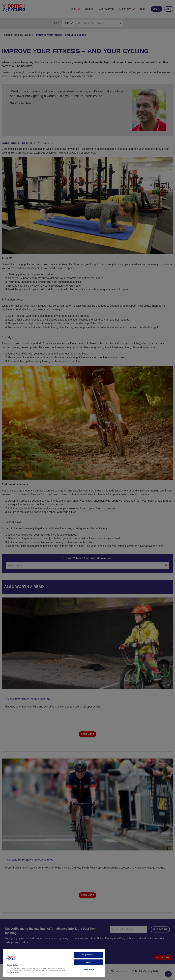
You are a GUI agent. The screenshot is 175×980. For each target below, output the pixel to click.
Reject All (88, 962)
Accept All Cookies (88, 955)
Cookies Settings (88, 969)
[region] (54, 963)
